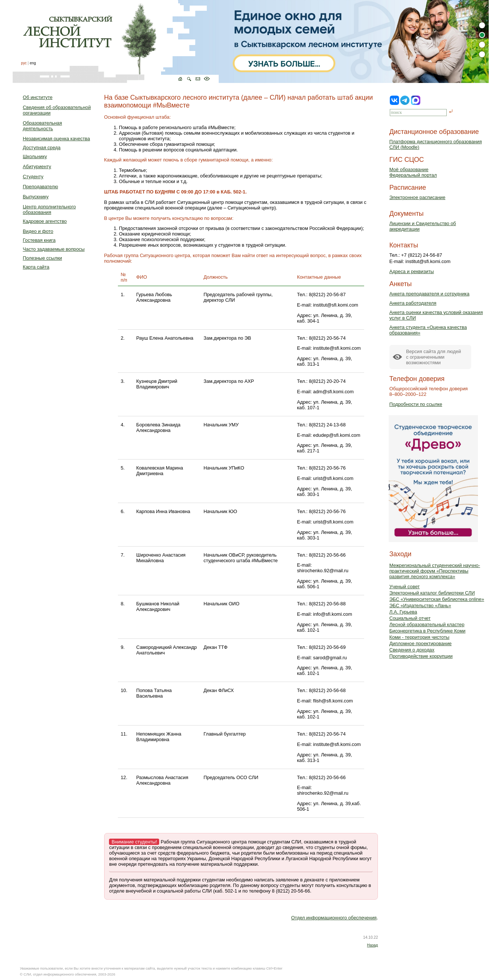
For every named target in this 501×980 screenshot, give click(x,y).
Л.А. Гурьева (403, 612)
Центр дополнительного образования (49, 209)
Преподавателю (40, 187)
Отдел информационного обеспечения (334, 918)
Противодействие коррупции (421, 656)
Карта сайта (36, 267)
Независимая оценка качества (56, 139)
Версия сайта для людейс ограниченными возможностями (434, 357)
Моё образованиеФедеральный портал (413, 172)
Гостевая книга (39, 240)
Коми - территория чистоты (420, 637)
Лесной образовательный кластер (427, 624)
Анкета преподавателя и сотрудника (429, 294)
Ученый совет (405, 587)
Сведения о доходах (412, 650)
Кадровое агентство (45, 221)
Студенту (33, 177)
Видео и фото (38, 231)
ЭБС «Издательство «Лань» (420, 606)
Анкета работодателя (413, 303)
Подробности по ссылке (416, 404)
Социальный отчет (410, 618)
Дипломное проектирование (421, 643)
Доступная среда (41, 148)
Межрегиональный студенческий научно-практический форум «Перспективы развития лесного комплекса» (435, 571)
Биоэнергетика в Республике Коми (428, 631)
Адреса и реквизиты (412, 271)
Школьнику (35, 156)
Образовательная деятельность (42, 126)
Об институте (38, 97)
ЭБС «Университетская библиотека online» (437, 599)
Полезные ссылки (42, 258)
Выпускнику (36, 197)
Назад (372, 945)
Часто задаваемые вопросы (54, 249)
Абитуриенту (37, 166)
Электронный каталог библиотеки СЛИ (432, 593)
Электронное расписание (417, 197)
